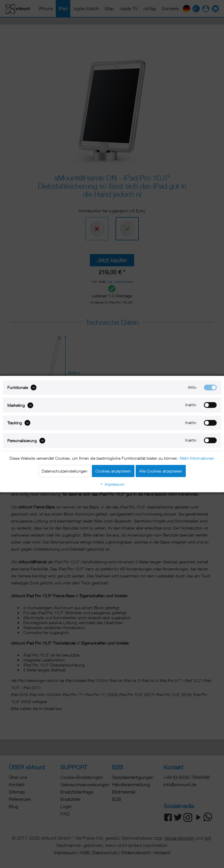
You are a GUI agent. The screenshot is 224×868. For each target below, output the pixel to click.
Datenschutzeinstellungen (65, 471)
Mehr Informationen (197, 458)
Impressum (112, 484)
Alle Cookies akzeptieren (161, 471)
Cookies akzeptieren (113, 471)
